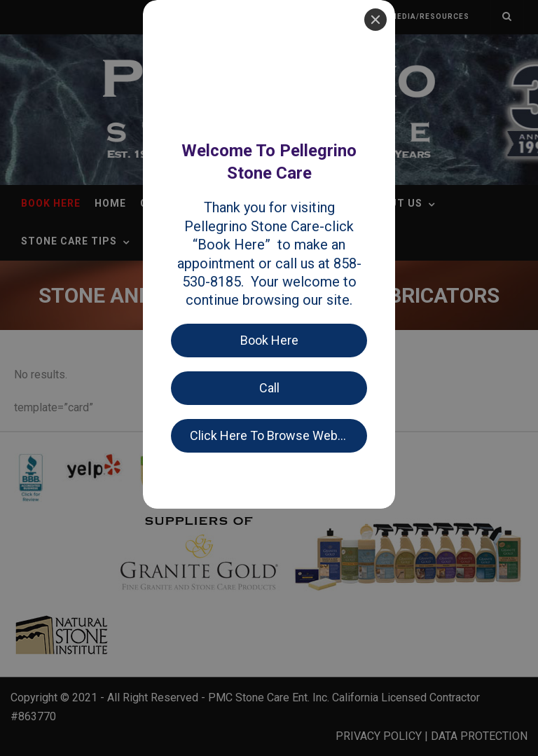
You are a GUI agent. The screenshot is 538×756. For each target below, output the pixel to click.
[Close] (375, 20)
